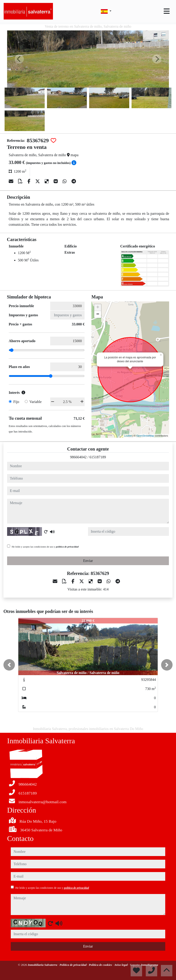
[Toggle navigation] (167, 11)
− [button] (98, 314)
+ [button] (98, 308)
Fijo (16, 402)
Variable (35, 402)
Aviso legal (121, 965)
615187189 (98, 457)
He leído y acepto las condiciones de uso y (45, 547)
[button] (9, 665)
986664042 (78, 457)
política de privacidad (67, 547)
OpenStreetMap (145, 436)
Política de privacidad (73, 965)
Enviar (88, 561)
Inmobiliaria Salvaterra (43, 965)
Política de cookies (101, 965)
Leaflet (128, 436)
